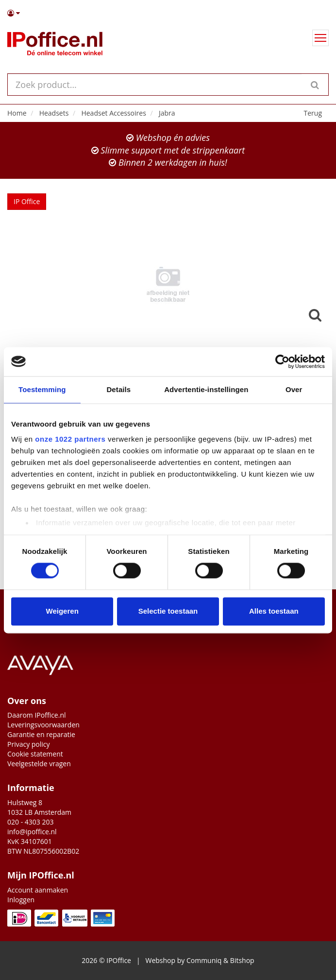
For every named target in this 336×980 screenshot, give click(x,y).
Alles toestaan (274, 611)
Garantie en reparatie (41, 734)
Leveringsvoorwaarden (43, 725)
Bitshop (242, 960)
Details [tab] (118, 389)
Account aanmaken (38, 890)
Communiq (204, 960)
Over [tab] (294, 389)
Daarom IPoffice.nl (37, 715)
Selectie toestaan (168, 611)
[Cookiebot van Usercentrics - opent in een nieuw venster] (282, 361)
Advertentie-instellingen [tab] (206, 389)
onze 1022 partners (70, 439)
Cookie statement (35, 754)
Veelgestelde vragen (39, 764)
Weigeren (62, 611)
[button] (168, 13)
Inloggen (21, 900)
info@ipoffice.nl (32, 832)
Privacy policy (29, 744)
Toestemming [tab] (42, 389)
